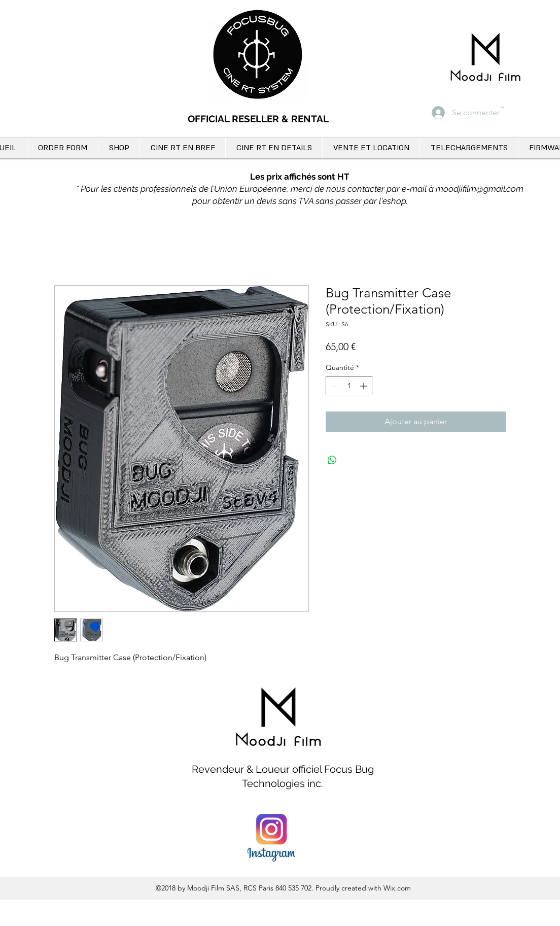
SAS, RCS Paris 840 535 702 (269, 888)
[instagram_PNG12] (271, 838)
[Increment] (364, 386)
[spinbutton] (349, 386)
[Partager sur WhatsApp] (332, 460)
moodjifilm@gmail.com (480, 189)
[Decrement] (334, 386)
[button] (502, 107)
